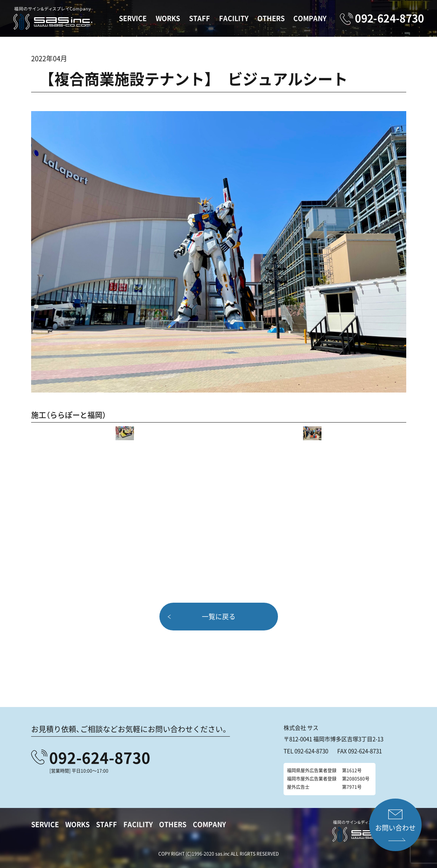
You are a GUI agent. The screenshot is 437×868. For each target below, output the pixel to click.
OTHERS (271, 18)
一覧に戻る (219, 616)
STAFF (200, 18)
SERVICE (133, 18)
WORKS (168, 18)
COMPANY (310, 18)
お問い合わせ (395, 828)
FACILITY (234, 18)
